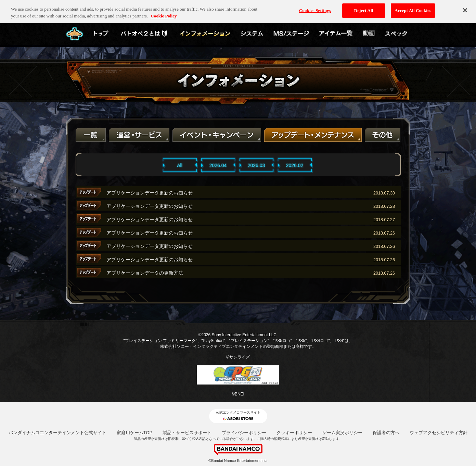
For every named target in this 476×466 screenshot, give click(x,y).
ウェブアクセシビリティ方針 (439, 433)
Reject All (364, 7)
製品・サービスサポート (187, 433)
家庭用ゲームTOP (135, 433)
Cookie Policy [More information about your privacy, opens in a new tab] (164, 12)
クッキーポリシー (294, 433)
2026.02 (295, 165)
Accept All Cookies (413, 7)
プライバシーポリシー (244, 433)
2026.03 (256, 165)
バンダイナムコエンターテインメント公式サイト (57, 433)
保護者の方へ (386, 433)
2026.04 (218, 165)
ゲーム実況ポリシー (342, 433)
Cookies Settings (315, 7)
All (180, 165)
